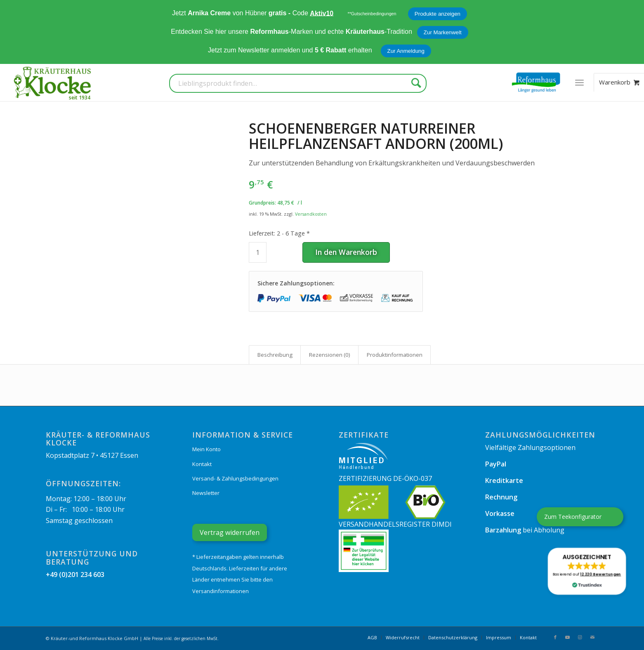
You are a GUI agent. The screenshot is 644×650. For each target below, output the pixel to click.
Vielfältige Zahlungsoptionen (530, 447)
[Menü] (579, 82)
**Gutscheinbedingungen (372, 14)
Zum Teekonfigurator (573, 517)
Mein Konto (206, 449)
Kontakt (202, 464)
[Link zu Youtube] (568, 637)
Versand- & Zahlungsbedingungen (235, 478)
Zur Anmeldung (406, 51)
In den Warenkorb (346, 252)
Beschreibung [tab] (275, 355)
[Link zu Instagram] (580, 637)
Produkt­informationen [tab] (395, 355)
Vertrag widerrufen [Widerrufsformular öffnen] (230, 532)
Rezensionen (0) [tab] (330, 355)
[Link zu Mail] (592, 637)
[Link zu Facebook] (555, 637)
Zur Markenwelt (443, 32)
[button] (587, 571)
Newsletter (206, 493)
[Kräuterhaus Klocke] (53, 82)
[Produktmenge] (258, 252)
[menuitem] (579, 82)
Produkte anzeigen (438, 14)
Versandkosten (311, 214)
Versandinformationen (221, 591)
